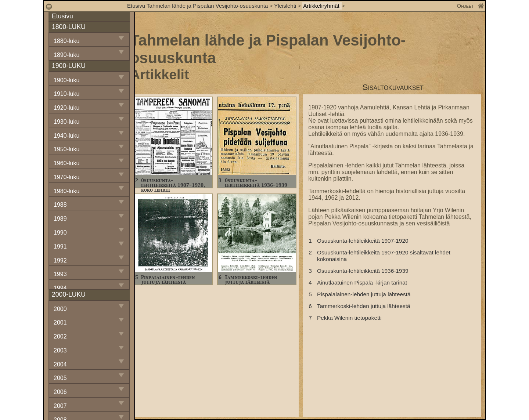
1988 (60, 205)
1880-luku (66, 41)
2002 (60, 336)
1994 (60, 288)
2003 (60, 350)
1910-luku (66, 94)
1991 (60, 247)
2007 (60, 406)
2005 (60, 378)
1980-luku (66, 191)
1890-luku (66, 55)
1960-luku (66, 163)
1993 (60, 274)
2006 (60, 392)
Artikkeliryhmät (322, 6)
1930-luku (66, 122)
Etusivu (62, 16)
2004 (60, 364)
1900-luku (66, 80)
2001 (60, 323)
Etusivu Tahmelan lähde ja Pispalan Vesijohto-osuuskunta (197, 6)
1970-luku (66, 177)
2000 (60, 309)
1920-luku (66, 108)
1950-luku (66, 149)
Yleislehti (285, 6)
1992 (60, 260)
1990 (60, 233)
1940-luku (66, 136)
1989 (60, 219)
